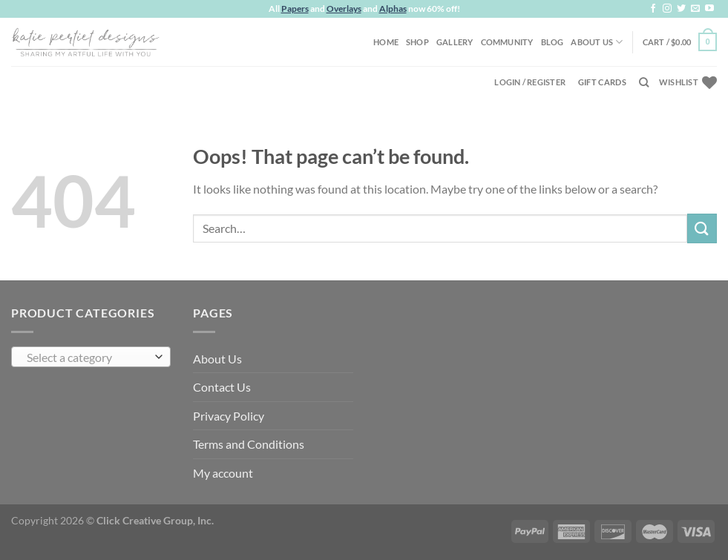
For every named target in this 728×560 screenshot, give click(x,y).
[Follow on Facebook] (653, 9)
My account (223, 473)
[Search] (644, 82)
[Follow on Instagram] (667, 9)
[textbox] (88, 358)
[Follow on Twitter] (681, 9)
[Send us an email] (695, 9)
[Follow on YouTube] (709, 9)
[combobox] (91, 357)
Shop (417, 42)
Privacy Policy (229, 416)
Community (507, 42)
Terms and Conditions (249, 444)
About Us (597, 42)
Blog (552, 42)
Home (386, 42)
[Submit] (702, 228)
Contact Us (222, 387)
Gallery (455, 42)
